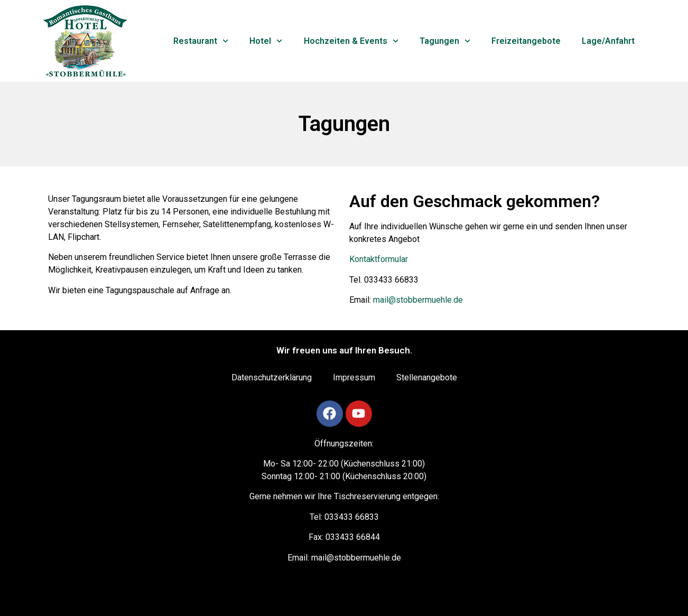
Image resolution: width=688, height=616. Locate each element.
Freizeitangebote (526, 41)
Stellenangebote (427, 377)
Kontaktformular (379, 259)
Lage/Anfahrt (608, 41)
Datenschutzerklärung (272, 377)
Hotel (266, 41)
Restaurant (201, 41)
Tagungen (445, 41)
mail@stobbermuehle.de (418, 300)
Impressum (354, 377)
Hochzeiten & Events (351, 41)
